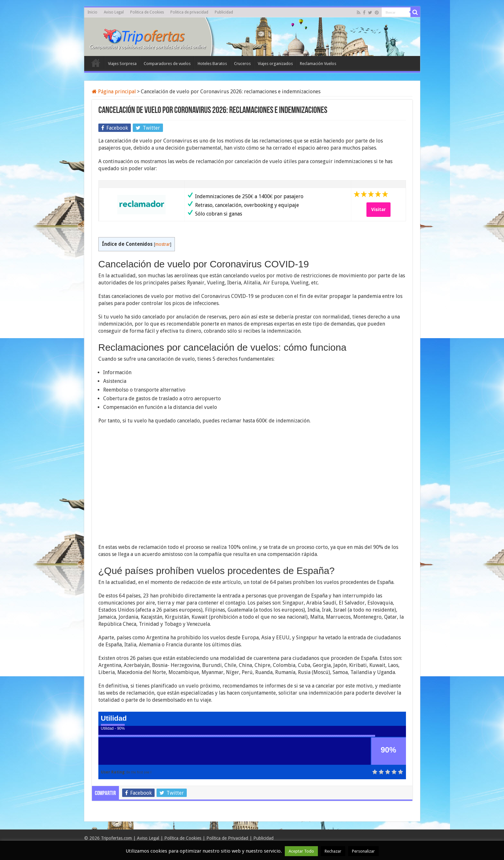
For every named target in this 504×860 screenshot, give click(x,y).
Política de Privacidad (227, 838)
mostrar (163, 244)
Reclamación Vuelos (318, 64)
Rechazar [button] (333, 851)
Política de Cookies (183, 838)
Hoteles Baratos (212, 64)
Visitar (378, 209)
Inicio (92, 12)
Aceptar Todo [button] (301, 851)
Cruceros (242, 64)
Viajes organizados (275, 64)
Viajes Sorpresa (122, 64)
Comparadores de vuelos (167, 64)
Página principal (114, 92)
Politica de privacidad (189, 12)
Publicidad (224, 12)
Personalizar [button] (363, 851)
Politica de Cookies (147, 12)
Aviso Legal (114, 12)
